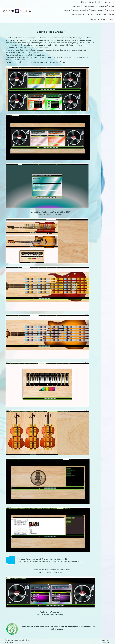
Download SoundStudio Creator (51, 214)
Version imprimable (13, 640)
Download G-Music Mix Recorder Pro (51, 614)
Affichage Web (105, 642)
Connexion (106, 640)
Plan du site (26, 640)
